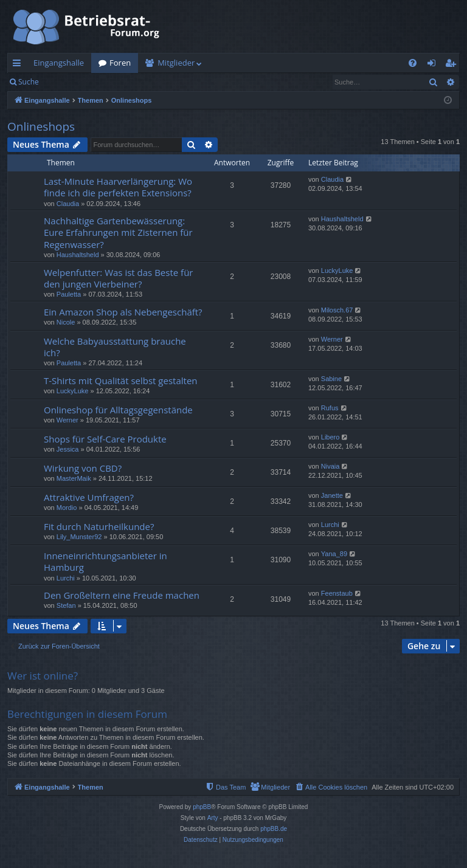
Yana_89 (334, 554)
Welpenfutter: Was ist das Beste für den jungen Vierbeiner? (118, 278)
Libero (330, 437)
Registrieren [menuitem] (453, 65)
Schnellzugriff (19, 65)
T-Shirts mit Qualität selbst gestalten (121, 381)
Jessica (68, 449)
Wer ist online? (43, 676)
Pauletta (69, 294)
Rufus (330, 408)
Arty (213, 818)
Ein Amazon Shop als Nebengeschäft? (123, 312)
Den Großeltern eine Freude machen (122, 595)
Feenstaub (337, 593)
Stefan (66, 605)
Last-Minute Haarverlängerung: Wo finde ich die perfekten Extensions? (118, 187)
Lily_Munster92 (79, 537)
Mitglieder (176, 63)
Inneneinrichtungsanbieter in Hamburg (106, 561)
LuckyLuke (337, 270)
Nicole (66, 322)
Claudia (68, 204)
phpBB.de (274, 829)
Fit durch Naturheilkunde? (99, 526)
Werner (332, 339)
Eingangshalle (59, 63)
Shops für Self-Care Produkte (105, 439)
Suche (29, 82)
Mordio (67, 508)
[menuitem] (413, 63)
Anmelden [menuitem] (435, 65)
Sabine (331, 379)
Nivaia (330, 466)
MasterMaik (74, 478)
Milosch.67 (337, 310)
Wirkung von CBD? (83, 468)
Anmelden (74, 82)
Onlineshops (41, 126)
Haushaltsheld (78, 255)
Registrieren (129, 82)
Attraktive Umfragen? (89, 497)
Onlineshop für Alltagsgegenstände (118, 410)
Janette (332, 495)
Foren (120, 63)
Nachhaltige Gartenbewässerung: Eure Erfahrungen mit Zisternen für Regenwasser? (118, 232)
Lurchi (330, 525)
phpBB (202, 807)
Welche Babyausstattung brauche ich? (115, 347)
